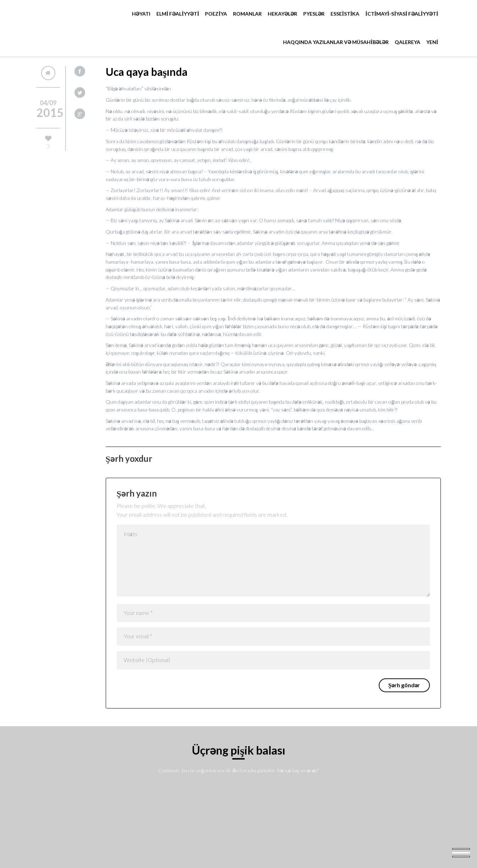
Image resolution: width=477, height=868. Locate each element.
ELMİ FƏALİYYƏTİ (178, 14)
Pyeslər (314, 14)
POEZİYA (216, 14)
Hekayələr (282, 14)
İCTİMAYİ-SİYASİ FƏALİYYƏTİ (402, 14)
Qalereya (407, 42)
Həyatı (141, 14)
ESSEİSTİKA (345, 14)
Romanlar (247, 14)
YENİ (432, 42)
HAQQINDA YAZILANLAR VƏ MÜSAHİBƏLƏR (336, 42)
